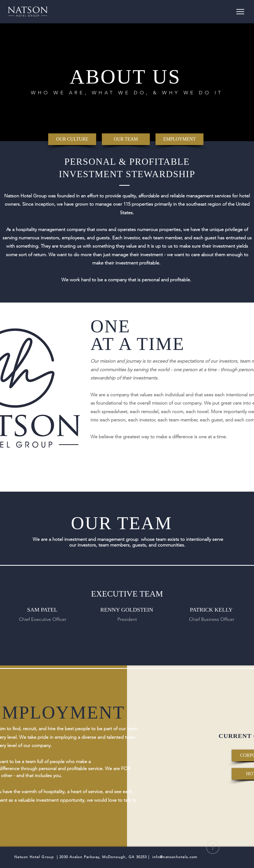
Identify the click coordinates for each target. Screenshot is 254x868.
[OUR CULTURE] (72, 139)
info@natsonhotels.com (175, 857)
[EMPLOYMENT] (179, 139)
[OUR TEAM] (126, 139)
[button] (240, 12)
